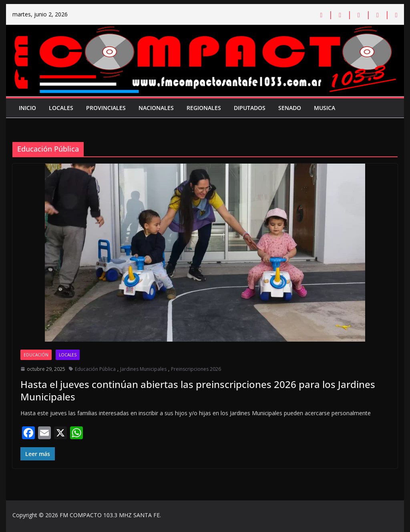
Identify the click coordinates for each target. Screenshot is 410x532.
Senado (290, 108)
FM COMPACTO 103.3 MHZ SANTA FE (110, 515)
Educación (36, 355)
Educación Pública (95, 369)
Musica (325, 108)
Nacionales (156, 108)
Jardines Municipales (143, 369)
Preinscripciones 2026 (196, 369)
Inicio (27, 108)
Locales (61, 108)
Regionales (204, 108)
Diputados (250, 108)
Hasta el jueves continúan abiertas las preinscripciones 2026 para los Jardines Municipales (198, 390)
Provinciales (106, 108)
